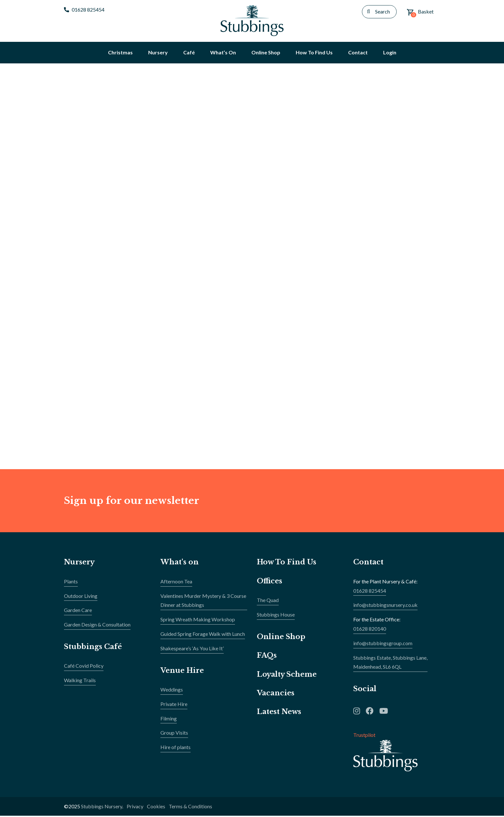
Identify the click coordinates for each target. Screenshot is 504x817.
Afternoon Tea (176, 582)
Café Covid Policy (84, 667)
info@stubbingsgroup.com (383, 644)
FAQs (267, 657)
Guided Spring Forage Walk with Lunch (203, 635)
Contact (368, 563)
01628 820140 (370, 630)
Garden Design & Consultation (97, 626)
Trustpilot (364, 736)
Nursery (80, 563)
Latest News (279, 713)
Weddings (172, 691)
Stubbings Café (93, 648)
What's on (180, 563)
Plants (71, 582)
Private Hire (174, 705)
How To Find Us (287, 563)
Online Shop (281, 638)
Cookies (156, 807)
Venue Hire (182, 671)
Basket (420, 13)
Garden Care (78, 611)
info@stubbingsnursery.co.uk (385, 606)
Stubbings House (276, 616)
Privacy (135, 807)
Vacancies (276, 694)
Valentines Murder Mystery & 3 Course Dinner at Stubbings (203, 601)
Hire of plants (175, 748)
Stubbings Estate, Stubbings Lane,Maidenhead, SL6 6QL (390, 663)
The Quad (268, 601)
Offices (270, 582)
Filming (169, 719)
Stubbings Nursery (102, 807)
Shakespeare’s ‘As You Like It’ (192, 649)
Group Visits (174, 734)
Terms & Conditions (190, 807)
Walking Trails (80, 681)
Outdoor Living (81, 597)
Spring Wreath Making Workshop (198, 621)
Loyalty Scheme (287, 675)
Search (382, 11)
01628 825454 (84, 9)
